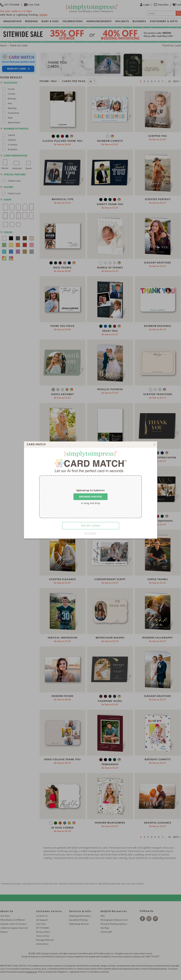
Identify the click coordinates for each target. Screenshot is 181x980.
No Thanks (90, 533)
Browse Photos (91, 497)
